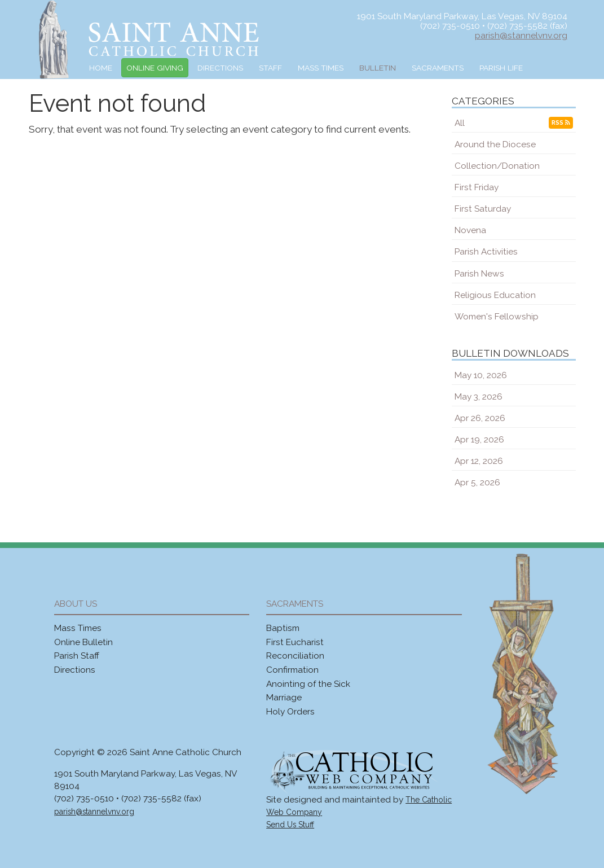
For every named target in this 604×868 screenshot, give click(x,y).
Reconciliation (295, 656)
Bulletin (378, 68)
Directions (220, 68)
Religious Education (495, 295)
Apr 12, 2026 (479, 461)
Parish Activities (486, 251)
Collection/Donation (497, 166)
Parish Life (501, 68)
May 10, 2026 (481, 375)
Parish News (479, 273)
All (460, 123)
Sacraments (438, 68)
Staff (270, 68)
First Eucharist (295, 642)
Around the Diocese (495, 144)
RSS (561, 123)
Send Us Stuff (290, 825)
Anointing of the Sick (308, 684)
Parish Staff (77, 656)
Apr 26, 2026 (480, 418)
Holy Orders (290, 711)
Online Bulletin (83, 642)
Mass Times (321, 68)
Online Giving (155, 68)
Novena (470, 230)
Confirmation (292, 670)
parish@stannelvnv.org (521, 35)
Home (101, 68)
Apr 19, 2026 (479, 439)
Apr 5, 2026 (477, 482)
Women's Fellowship (497, 316)
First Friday (477, 187)
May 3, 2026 (479, 396)
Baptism (283, 628)
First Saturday (483, 209)
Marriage (284, 697)
